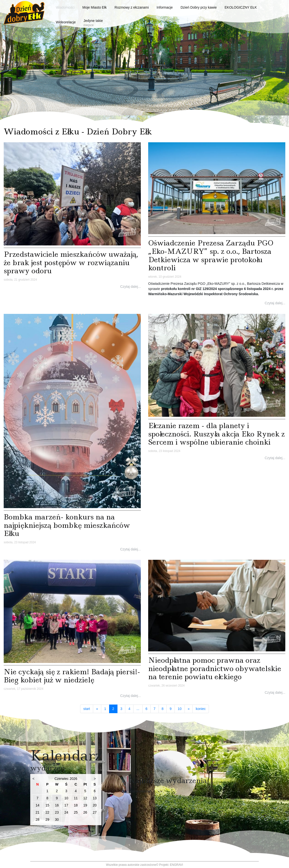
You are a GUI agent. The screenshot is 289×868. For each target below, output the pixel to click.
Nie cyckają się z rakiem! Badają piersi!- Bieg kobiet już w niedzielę (72, 676)
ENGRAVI (177, 865)
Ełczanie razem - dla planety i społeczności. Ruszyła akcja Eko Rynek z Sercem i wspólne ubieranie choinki (217, 434)
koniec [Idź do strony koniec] (201, 709)
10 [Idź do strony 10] (180, 709)
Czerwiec (62, 779)
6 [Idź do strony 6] (146, 709)
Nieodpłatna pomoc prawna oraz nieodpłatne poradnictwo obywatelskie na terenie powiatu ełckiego (215, 668)
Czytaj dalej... (130, 287)
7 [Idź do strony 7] (155, 709)
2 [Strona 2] (115, 709)
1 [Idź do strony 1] (105, 709)
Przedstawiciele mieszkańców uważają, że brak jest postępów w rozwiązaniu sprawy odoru (71, 262)
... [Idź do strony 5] (138, 709)
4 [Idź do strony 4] (129, 709)
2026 (73, 779)
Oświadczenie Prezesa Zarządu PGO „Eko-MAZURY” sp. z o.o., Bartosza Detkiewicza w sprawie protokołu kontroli (211, 255)
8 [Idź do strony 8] (163, 709)
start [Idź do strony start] (87, 709)
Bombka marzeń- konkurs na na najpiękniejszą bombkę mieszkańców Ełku (67, 525)
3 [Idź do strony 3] (121, 709)
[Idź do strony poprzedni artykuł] (97, 709)
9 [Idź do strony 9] (171, 709)
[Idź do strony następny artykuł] (189, 709)
